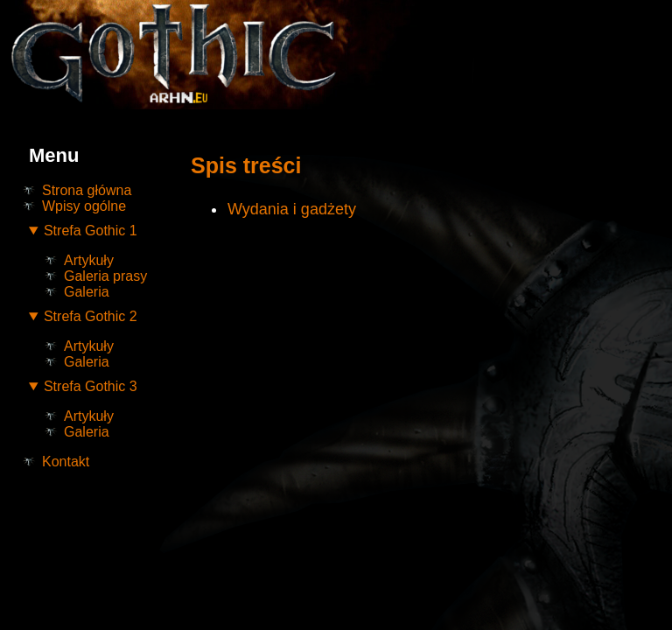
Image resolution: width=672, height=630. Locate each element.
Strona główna (87, 190)
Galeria (87, 292)
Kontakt (66, 462)
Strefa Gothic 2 (91, 316)
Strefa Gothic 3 (91, 386)
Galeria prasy (105, 276)
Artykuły (89, 260)
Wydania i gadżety (292, 209)
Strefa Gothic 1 (91, 231)
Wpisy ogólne (84, 206)
